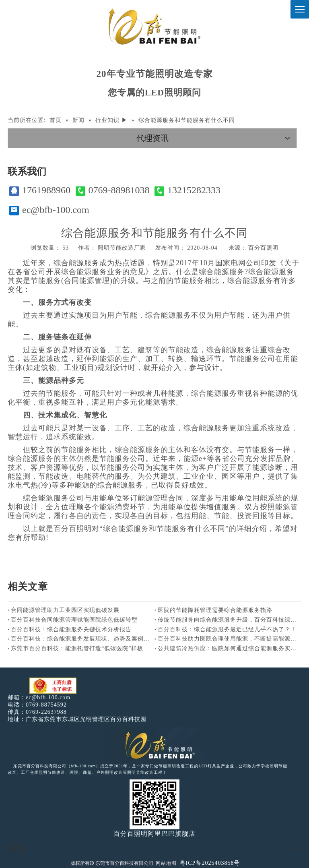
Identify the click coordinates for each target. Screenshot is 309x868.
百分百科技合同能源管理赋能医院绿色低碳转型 (74, 620)
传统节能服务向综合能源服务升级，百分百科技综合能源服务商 (228, 620)
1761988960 (40, 190)
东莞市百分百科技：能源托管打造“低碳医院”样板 (77, 648)
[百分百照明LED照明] (155, 745)
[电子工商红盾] (53, 686)
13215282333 (187, 190)
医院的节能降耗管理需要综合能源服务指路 (215, 610)
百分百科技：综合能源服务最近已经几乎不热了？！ (227, 629)
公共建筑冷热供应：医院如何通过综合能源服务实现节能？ (228, 648)
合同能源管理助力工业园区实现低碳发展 (65, 610)
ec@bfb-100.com (49, 210)
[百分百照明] (154, 26)
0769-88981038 (113, 190)
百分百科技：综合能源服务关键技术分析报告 (71, 629)
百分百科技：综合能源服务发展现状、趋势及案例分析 (81, 639)
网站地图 (166, 863)
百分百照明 (263, 248)
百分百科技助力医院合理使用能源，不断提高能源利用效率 (228, 639)
